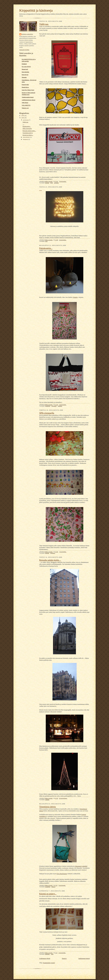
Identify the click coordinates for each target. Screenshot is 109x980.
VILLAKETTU (26, 105)
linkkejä (53, 887)
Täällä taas (25, 122)
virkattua (60, 406)
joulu (46, 241)
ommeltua (54, 406)
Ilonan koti (25, 69)
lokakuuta (26, 139)
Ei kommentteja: (63, 798)
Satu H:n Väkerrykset (28, 90)
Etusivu (64, 958)
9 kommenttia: (63, 240)
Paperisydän (25, 85)
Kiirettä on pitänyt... (28, 135)
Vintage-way (25, 108)
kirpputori (56, 183)
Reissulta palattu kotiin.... (29, 131)
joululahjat (48, 406)
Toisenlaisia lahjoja (28, 133)
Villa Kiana (25, 103)
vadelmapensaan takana (29, 100)
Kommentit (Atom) (49, 963)
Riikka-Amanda (27, 34)
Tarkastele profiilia (24, 50)
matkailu (47, 800)
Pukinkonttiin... (27, 126)
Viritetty (75, 297)
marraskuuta (26, 137)
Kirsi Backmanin (62, 874)
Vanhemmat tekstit (84, 958)
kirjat (52, 183)
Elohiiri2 (24, 64)
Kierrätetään (25, 72)
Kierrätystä (25, 75)
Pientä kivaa (25, 87)
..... (23, 124)
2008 (23, 118)
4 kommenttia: (62, 953)
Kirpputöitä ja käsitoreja (36, 10)
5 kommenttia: (63, 405)
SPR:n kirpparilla (27, 128)
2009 (23, 116)
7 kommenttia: (63, 552)
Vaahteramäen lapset (28, 97)
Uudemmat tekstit (45, 958)
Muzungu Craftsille (81, 866)
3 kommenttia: (63, 182)
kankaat (47, 183)
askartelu (47, 954)
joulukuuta (26, 120)
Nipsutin (24, 77)
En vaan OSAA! (26, 67)
